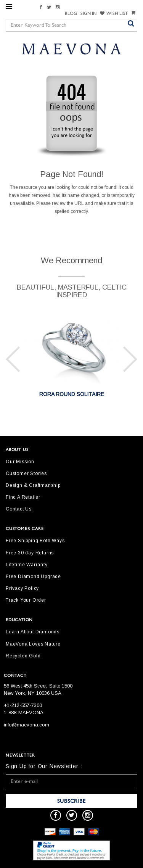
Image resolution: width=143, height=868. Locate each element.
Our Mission (20, 462)
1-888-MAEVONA (24, 713)
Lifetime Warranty (27, 565)
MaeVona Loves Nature (33, 644)
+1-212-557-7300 (23, 705)
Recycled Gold (23, 656)
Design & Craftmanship (33, 485)
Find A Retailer (23, 497)
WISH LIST (114, 13)
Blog (71, 13)
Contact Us (19, 509)
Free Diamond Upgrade (33, 577)
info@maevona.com (27, 725)
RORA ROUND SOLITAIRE (72, 394)
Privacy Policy (22, 588)
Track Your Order (26, 600)
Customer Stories (26, 473)
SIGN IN (88, 13)
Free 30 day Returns (30, 553)
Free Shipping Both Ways (35, 541)
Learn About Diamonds (33, 632)
